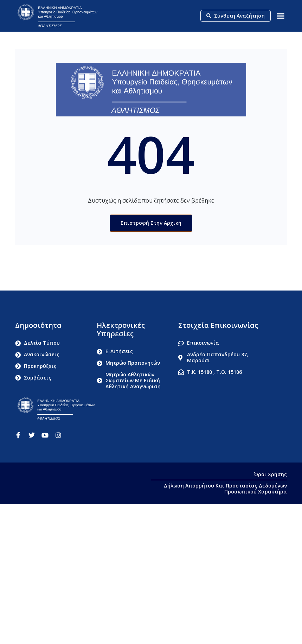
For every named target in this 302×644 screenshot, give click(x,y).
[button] (281, 16)
